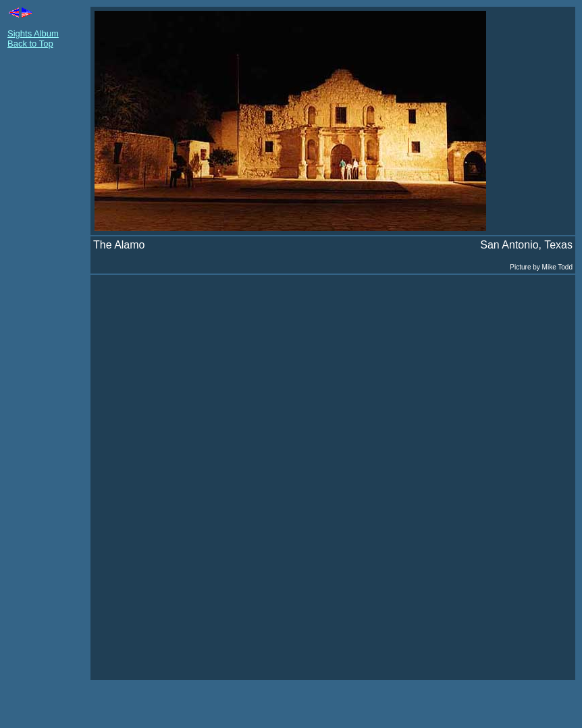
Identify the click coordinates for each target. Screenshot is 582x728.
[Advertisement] (48, 262)
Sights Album (33, 33)
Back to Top (30, 44)
